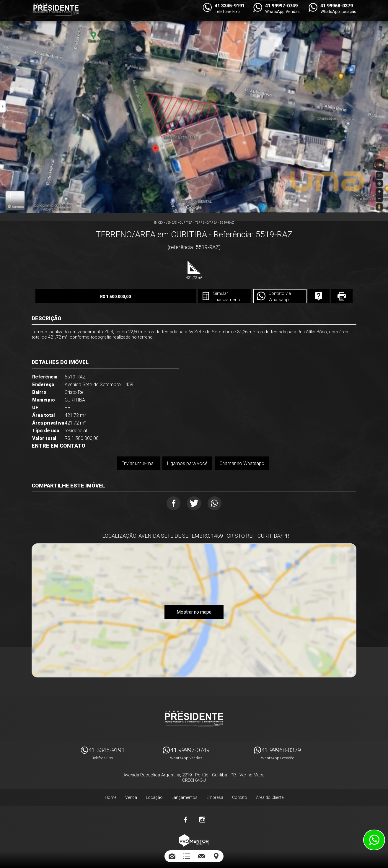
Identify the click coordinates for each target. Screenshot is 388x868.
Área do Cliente (270, 795)
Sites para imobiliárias (194, 850)
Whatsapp (217, 504)
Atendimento (374, 840)
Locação (154, 795)
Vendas (171, 223)
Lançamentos (185, 795)
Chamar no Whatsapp (242, 463)
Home (111, 795)
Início (158, 223)
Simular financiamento (202, 297)
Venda (131, 795)
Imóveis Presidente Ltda (194, 716)
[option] (194, 106)
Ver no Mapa (252, 772)
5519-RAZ (227, 223)
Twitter (194, 504)
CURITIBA (186, 223)
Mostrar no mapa (194, 614)
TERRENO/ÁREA (206, 223)
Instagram (202, 817)
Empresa (215, 795)
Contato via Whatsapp (258, 297)
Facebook (171, 504)
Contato (240, 795)
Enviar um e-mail (137, 463)
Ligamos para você (187, 463)
